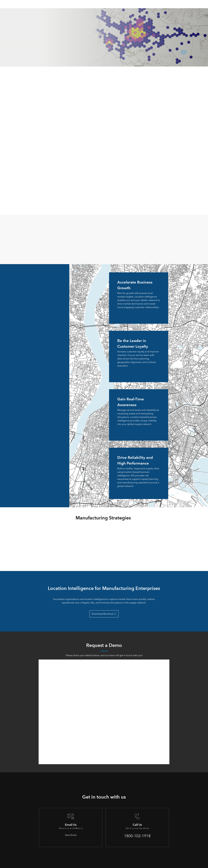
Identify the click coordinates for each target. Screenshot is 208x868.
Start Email (71, 835)
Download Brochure (103, 614)
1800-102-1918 (137, 836)
